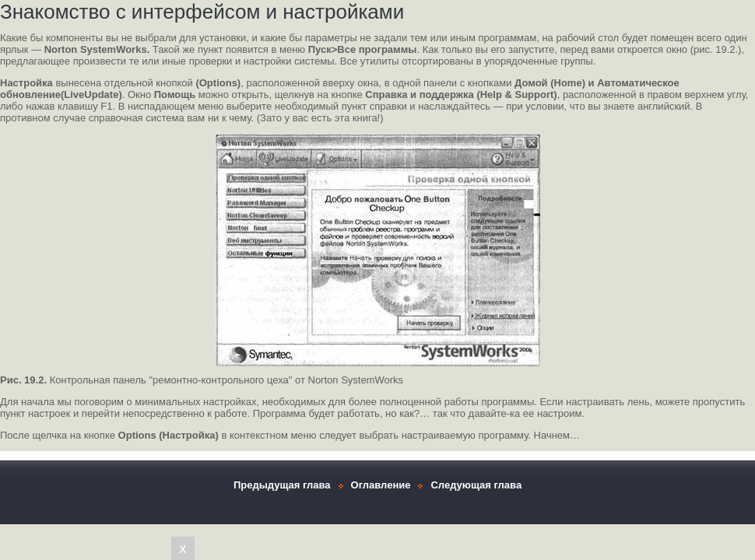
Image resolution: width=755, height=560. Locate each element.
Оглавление (381, 485)
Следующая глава (476, 485)
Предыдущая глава (282, 485)
